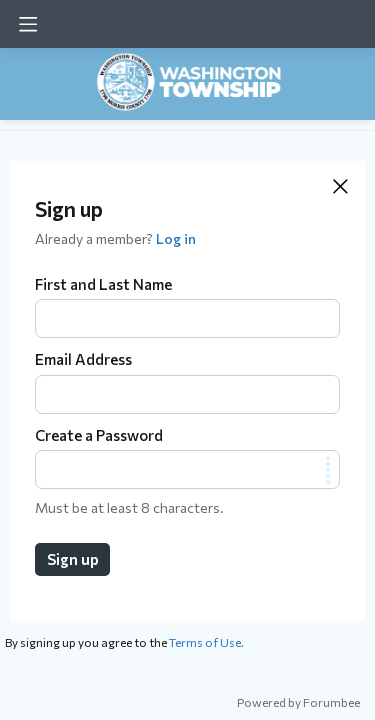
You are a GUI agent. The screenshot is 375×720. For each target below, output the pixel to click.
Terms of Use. (206, 642)
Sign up (73, 559)
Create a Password (99, 435)
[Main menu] (28, 24)
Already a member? (115, 238)
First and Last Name (103, 284)
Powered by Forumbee (298, 702)
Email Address (83, 359)
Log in (176, 238)
